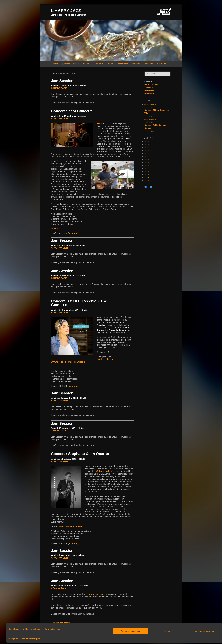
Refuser (168, 631)
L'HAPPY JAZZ (66, 11)
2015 (146, 174)
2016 (146, 171)
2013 (146, 180)
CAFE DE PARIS (59, 88)
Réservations (122, 64)
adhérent (73, 233)
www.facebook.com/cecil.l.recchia (68, 362)
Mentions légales (33, 639)
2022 (146, 153)
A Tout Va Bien (58, 588)
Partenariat (149, 64)
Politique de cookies (17, 639)
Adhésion (136, 64)
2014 (146, 177)
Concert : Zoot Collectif (71, 111)
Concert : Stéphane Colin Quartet (80, 454)
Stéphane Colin (102, 471)
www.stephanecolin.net (71, 526)
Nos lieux (87, 64)
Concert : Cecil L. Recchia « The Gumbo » (79, 303)
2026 (146, 141)
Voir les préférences (204, 631)
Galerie (110, 64)
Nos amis (99, 64)
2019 (146, 162)
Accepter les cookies (131, 631)
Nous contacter (151, 85)
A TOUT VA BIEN (59, 119)
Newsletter (162, 64)
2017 (146, 168)
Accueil (55, 64)
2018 (146, 165)
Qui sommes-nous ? (70, 64)
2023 (146, 150)
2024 (146, 147)
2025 (146, 144)
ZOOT (100, 123)
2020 (146, 159)
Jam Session (62, 81)
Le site (54, 229)
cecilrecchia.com (105, 359)
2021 (146, 156)
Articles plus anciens (61, 622)
